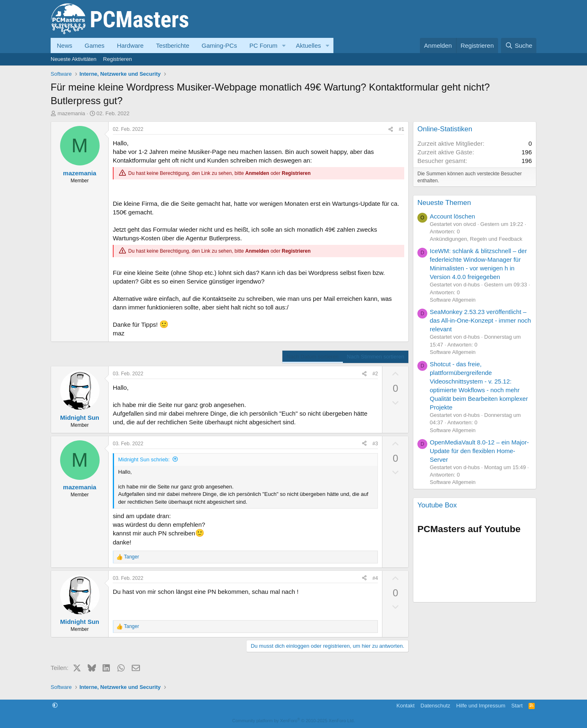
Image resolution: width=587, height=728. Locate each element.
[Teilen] (391, 129)
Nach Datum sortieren (312, 357)
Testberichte (173, 45)
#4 (375, 578)
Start (517, 706)
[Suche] (519, 45)
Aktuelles (309, 45)
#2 (375, 374)
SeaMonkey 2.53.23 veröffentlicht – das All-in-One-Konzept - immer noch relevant (480, 320)
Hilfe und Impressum (481, 706)
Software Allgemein (453, 300)
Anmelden (257, 173)
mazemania (71, 113)
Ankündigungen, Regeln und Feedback (476, 239)
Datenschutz (436, 706)
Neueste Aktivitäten (73, 59)
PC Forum (263, 45)
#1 (402, 129)
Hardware (130, 45)
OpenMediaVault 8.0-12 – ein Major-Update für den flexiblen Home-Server (479, 451)
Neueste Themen (444, 203)
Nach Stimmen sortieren (376, 357)
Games (95, 45)
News (65, 45)
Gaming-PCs (219, 45)
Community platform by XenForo (293, 721)
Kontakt (405, 706)
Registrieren (117, 59)
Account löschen (452, 216)
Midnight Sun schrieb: (144, 459)
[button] (284, 45)
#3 (375, 444)
